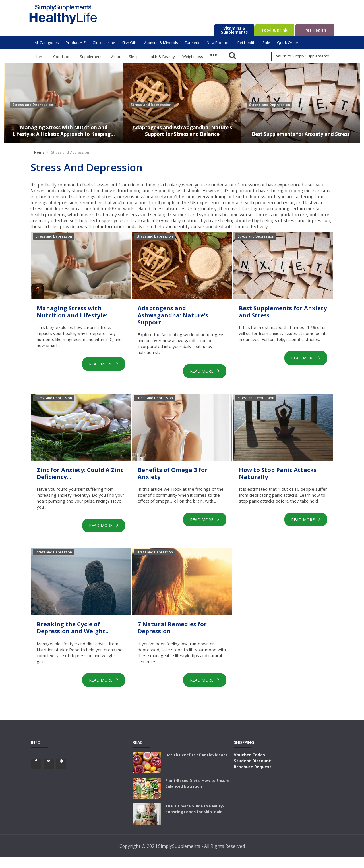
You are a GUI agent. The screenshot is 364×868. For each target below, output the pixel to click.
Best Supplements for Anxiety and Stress (301, 130)
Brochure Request (253, 777)
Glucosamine (104, 43)
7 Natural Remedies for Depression (181, 631)
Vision (116, 57)
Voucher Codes (249, 765)
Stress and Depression (33, 105)
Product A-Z (76, 43)
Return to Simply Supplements (302, 56)
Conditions (63, 57)
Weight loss (193, 57)
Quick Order (288, 43)
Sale (266, 43)
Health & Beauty (160, 57)
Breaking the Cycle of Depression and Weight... (76, 635)
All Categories (47, 43)
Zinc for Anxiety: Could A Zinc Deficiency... (78, 476)
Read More (101, 373)
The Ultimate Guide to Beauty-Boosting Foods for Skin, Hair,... (196, 819)
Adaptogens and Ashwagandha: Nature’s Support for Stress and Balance (182, 127)
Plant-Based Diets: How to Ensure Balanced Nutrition (197, 794)
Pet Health (246, 43)
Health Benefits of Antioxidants (196, 765)
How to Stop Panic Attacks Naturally (272, 476)
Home (40, 57)
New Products (219, 43)
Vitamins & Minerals (161, 43)
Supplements (92, 57)
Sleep (134, 57)
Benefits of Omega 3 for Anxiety (182, 476)
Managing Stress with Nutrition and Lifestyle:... (77, 317)
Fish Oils (130, 43)
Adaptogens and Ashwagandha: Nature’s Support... (182, 317)
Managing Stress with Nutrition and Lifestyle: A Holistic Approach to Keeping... (64, 127)
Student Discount (252, 771)
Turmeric (192, 43)
